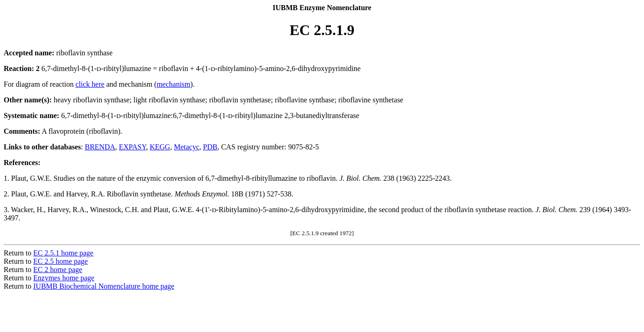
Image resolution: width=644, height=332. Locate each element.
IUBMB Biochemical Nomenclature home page (104, 286)
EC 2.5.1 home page (63, 253)
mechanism (173, 84)
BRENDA (100, 147)
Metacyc (187, 147)
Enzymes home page (64, 278)
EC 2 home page (58, 270)
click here (90, 84)
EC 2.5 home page (60, 261)
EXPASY (133, 147)
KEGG (160, 147)
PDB (210, 147)
